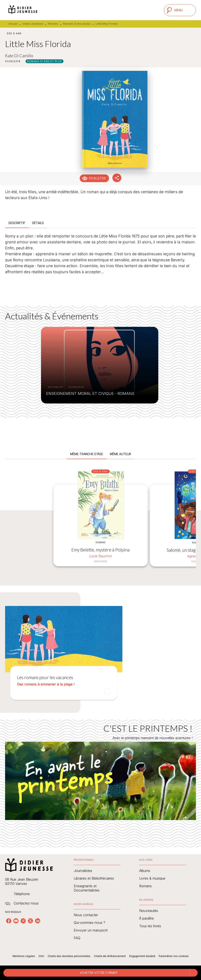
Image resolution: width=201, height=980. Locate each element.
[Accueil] (23, 10)
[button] (45, 61)
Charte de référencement (110, 956)
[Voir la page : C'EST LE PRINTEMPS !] (100, 778)
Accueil (13, 24)
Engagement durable (142, 956)
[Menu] (180, 10)
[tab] (17, 223)
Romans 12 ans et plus (77, 24)
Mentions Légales (24, 956)
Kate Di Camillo (19, 56)
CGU (41, 956)
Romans (53, 24)
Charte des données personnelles (69, 956)
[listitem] (9, 921)
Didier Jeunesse (33, 24)
